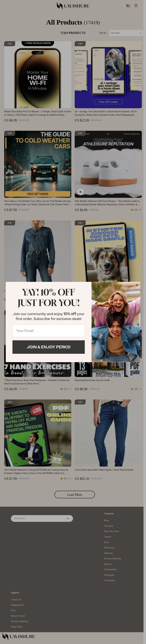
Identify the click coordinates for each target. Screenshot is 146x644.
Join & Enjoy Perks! (49, 347)
